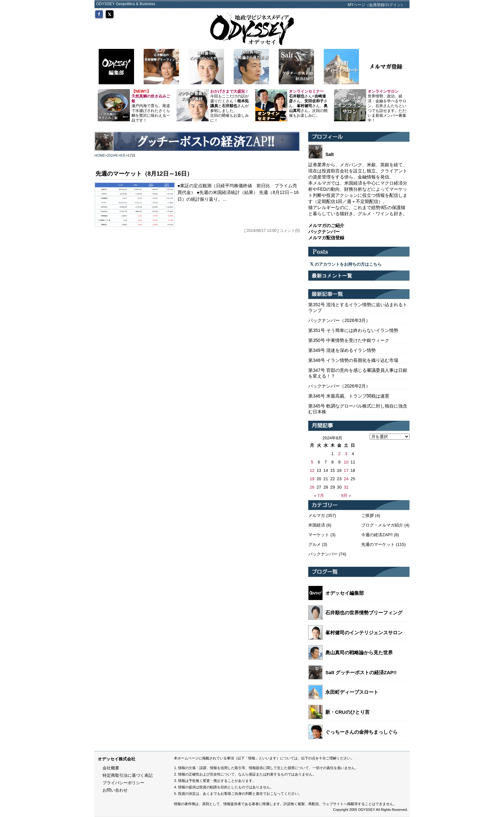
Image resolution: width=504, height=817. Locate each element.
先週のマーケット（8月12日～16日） (144, 174)
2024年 (113, 155)
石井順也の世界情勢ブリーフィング (364, 613)
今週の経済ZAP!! (377, 535)
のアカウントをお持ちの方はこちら (346, 264)
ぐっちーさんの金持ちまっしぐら (361, 732)
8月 (123, 155)
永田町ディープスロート (352, 692)
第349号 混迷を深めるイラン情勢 (342, 350)
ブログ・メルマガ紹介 (382, 525)
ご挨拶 (368, 515)
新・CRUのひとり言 (347, 712)
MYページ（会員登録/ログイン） (376, 5)
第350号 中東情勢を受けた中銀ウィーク (349, 340)
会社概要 (111, 768)
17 (346, 470)
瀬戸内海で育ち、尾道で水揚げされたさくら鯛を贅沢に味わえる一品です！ (151, 106)
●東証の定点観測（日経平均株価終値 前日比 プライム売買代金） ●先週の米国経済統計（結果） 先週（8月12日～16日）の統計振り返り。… (238, 192)
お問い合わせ (115, 790)
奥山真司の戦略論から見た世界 (359, 652)
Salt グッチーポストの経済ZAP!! (361, 672)
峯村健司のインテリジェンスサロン (364, 633)
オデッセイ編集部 (345, 593)
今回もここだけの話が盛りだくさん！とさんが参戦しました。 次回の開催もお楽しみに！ (230, 106)
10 (346, 462)
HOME (100, 155)
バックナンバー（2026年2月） (339, 386)
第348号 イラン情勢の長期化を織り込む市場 (353, 360)
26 (312, 487)
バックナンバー (323, 554)
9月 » (346, 496)
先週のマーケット (378, 544)
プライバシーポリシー (123, 783)
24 (346, 479)
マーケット (319, 535)
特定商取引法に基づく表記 (128, 775)
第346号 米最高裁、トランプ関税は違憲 (349, 396)
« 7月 (319, 496)
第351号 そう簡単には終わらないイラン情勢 (353, 330)
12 (312, 470)
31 (346, 487)
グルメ (315, 544)
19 (312, 479)
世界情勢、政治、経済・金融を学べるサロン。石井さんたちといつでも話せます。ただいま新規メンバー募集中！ (387, 106)
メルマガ (317, 515)
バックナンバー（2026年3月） (339, 320)
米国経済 (317, 525)
